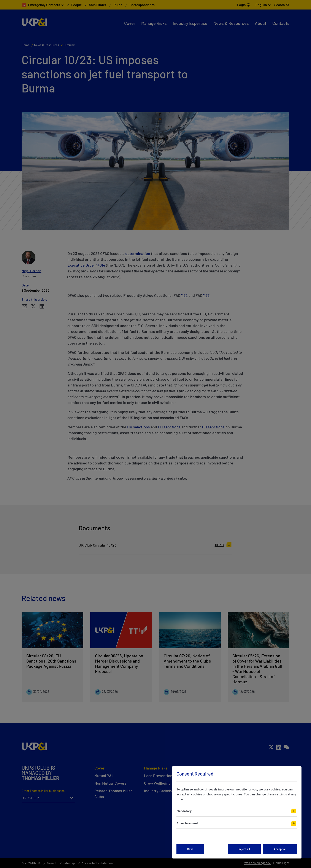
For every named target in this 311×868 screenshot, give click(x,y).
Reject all (244, 849)
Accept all (280, 849)
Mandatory (184, 811)
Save (190, 849)
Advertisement (187, 823)
